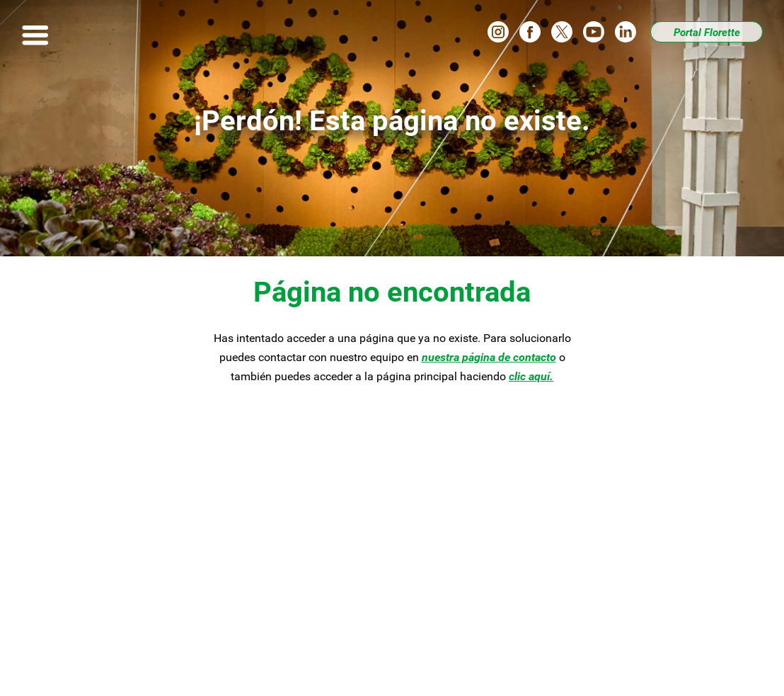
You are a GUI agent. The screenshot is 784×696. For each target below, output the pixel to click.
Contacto (258, 588)
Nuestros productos (116, 543)
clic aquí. (531, 376)
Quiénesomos (274, 565)
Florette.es (554, 666)
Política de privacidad (334, 666)
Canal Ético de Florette (124, 611)
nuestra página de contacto (489, 357)
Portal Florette (707, 33)
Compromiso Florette (289, 543)
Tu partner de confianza (127, 588)
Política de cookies (457, 666)
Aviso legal (230, 666)
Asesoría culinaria (113, 565)
